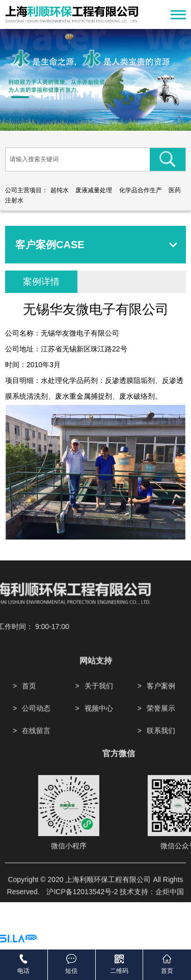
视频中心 (99, 739)
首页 (29, 717)
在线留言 (36, 761)
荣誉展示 (161, 739)
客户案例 (161, 717)
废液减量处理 (94, 190)
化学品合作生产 (141, 190)
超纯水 (60, 190)
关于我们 (99, 717)
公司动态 (36, 739)
